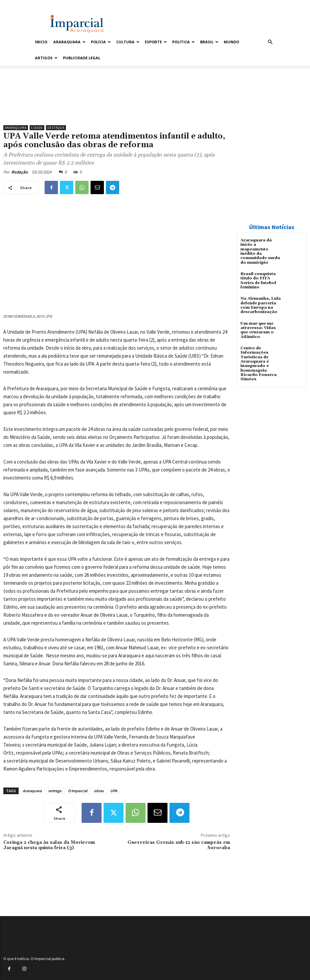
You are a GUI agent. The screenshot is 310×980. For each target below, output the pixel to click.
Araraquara (69, 42)
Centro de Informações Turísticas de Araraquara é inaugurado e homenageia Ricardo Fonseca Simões (259, 362)
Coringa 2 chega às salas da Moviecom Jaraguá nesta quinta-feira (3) (49, 845)
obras (99, 791)
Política (183, 42)
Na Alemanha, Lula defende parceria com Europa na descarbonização (260, 305)
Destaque (56, 128)
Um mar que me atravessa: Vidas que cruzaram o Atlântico (258, 329)
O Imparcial (78, 791)
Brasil (209, 42)
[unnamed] (117, 105)
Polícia (101, 42)
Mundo (231, 42)
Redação (19, 172)
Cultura (128, 42)
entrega (55, 791)
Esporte (156, 42)
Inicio (41, 42)
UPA (114, 791)
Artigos (46, 58)
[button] (270, 42)
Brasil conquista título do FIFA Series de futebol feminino (258, 280)
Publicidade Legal (82, 58)
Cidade (37, 128)
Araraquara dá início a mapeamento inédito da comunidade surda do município (260, 251)
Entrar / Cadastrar (48, 4)
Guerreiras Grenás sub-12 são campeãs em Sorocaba (179, 845)
